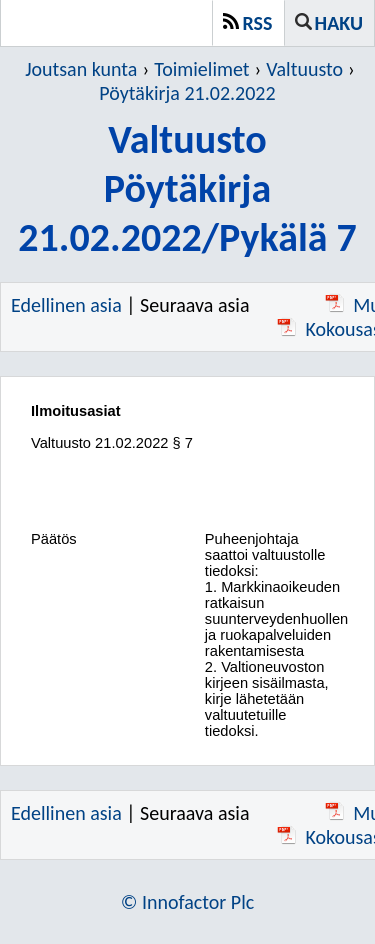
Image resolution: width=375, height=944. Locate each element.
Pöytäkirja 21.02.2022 (187, 93)
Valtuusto (304, 69)
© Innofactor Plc (188, 902)
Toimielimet (201, 69)
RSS (258, 23)
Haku (339, 23)
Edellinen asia (66, 305)
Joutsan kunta (81, 69)
